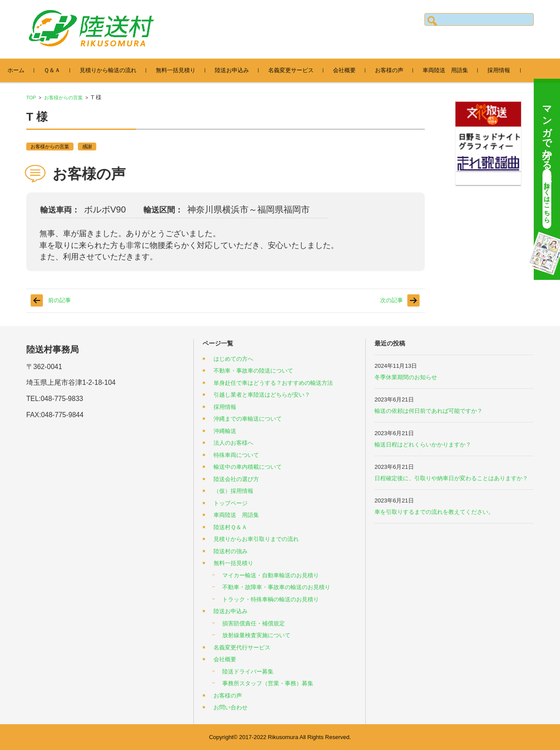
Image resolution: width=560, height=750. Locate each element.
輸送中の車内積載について (248, 467)
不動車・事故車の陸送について (253, 371)
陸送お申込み (243, 70)
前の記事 (59, 300)
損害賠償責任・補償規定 (254, 623)
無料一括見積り (187, 70)
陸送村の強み (231, 551)
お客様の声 (400, 70)
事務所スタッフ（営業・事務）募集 (268, 683)
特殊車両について (236, 455)
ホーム (27, 70)
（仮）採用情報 (233, 491)
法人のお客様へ (233, 443)
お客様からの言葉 (63, 98)
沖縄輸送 (225, 431)
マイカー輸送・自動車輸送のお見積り (271, 575)
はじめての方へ (233, 359)
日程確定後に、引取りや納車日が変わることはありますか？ (451, 478)
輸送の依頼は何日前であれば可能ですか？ (429, 411)
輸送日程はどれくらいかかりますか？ (423, 445)
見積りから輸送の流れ (119, 70)
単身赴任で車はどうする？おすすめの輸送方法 (273, 383)
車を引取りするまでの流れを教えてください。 (434, 512)
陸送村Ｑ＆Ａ (230, 527)
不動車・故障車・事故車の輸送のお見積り (276, 587)
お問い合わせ (231, 707)
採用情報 (510, 70)
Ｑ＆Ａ (63, 70)
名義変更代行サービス (242, 647)
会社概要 (355, 70)
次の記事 (392, 300)
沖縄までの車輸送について (248, 419)
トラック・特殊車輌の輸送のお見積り (271, 599)
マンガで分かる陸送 (547, 164)
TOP (31, 98)
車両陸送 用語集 (456, 70)
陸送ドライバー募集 (248, 672)
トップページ (231, 503)
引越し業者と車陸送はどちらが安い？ (262, 395)
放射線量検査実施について (256, 635)
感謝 (87, 147)
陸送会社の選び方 (236, 479)
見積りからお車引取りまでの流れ (256, 539)
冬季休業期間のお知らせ (406, 377)
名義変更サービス (302, 70)
